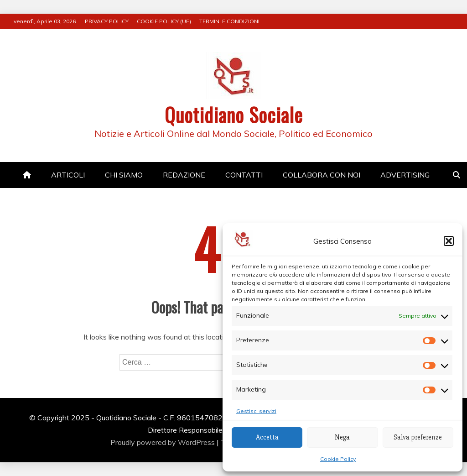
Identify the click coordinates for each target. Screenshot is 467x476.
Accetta (267, 437)
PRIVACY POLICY (107, 21)
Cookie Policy (338, 459)
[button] (449, 241)
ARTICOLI (68, 175)
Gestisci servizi (256, 411)
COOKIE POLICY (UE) (164, 21)
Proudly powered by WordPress (163, 442)
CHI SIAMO (124, 175)
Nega (342, 437)
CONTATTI (244, 175)
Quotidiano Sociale (234, 115)
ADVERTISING (405, 175)
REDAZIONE (184, 175)
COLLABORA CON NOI (322, 175)
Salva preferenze (418, 437)
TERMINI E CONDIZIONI (229, 21)
